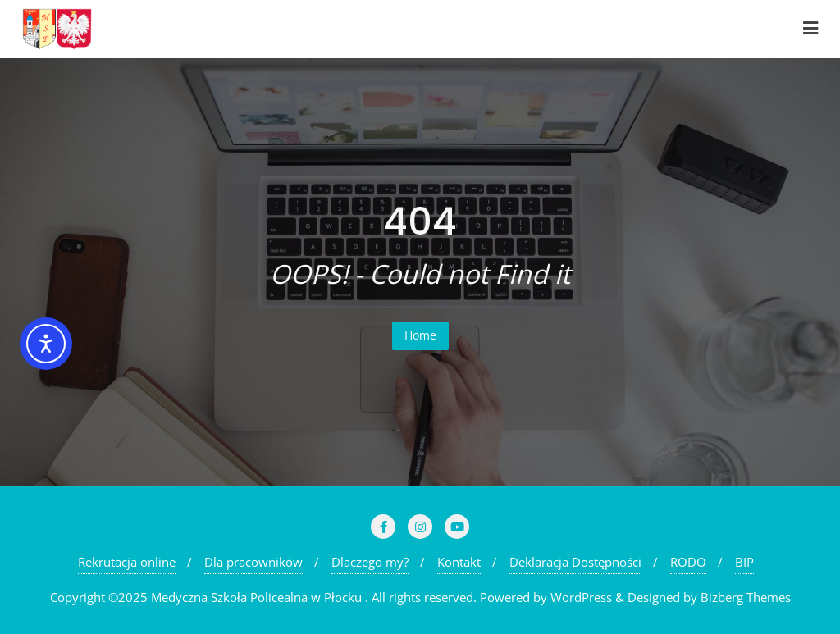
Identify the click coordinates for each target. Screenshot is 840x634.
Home (420, 335)
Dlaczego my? (370, 562)
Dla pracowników (253, 562)
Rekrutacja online (127, 562)
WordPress (581, 597)
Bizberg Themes (746, 597)
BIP (744, 562)
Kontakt (459, 562)
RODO (688, 562)
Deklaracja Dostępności (575, 562)
